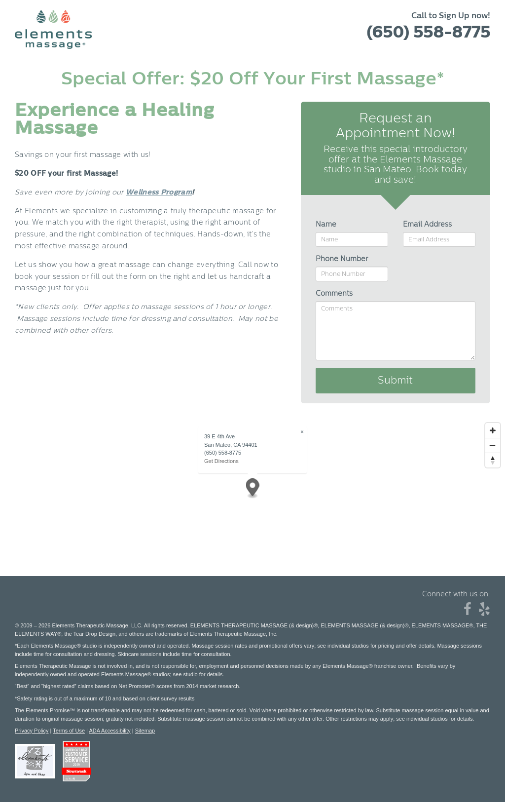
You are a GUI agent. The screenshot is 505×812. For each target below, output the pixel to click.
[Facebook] (468, 612)
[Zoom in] (493, 430)
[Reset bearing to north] (493, 460)
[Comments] (396, 331)
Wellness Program (159, 193)
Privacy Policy (32, 731)
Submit (395, 381)
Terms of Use (69, 731)
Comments (334, 294)
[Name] (352, 239)
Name (326, 225)
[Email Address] (439, 239)
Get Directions (221, 461)
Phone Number (342, 259)
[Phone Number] (352, 274)
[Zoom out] (493, 445)
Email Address (427, 225)
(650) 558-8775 (428, 33)
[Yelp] (484, 612)
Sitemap (145, 731)
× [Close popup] (302, 432)
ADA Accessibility (109, 731)
